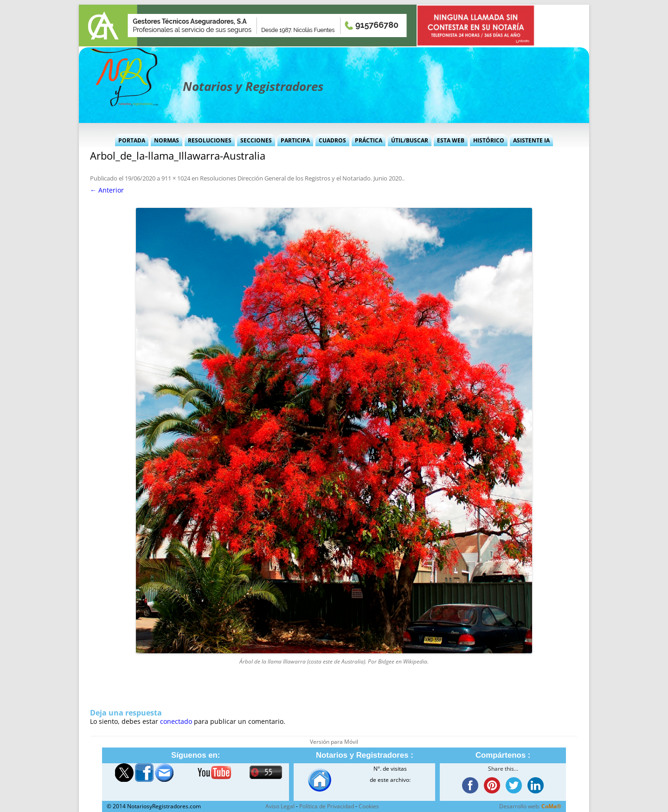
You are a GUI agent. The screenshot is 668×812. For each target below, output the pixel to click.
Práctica (369, 140)
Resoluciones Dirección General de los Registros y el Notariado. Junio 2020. (302, 178)
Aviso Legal (280, 806)
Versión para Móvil (334, 742)
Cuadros (332, 140)
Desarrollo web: (530, 806)
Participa (295, 140)
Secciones (256, 140)
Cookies (369, 806)
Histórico (489, 140)
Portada (132, 140)
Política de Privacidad (327, 806)
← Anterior (107, 190)
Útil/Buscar (410, 140)
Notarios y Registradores (253, 86)
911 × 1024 (176, 178)
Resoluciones (210, 140)
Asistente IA (531, 140)
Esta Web (451, 140)
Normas (167, 140)
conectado (176, 721)
